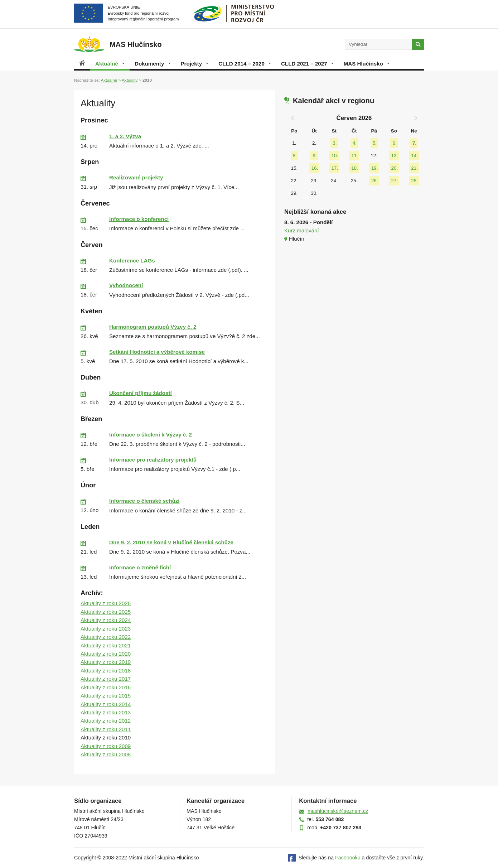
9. (315, 156)
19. (375, 168)
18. (355, 168)
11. (355, 156)
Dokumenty (153, 64)
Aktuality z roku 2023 (106, 629)
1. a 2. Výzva (125, 136)
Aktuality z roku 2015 (106, 696)
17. (335, 168)
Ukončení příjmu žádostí (141, 393)
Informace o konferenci (139, 219)
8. (295, 156)
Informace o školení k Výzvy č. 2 (151, 435)
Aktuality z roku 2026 (106, 603)
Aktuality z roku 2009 (106, 746)
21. (414, 168)
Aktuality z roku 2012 (106, 721)
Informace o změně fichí (140, 567)
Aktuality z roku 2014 (106, 704)
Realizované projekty (136, 177)
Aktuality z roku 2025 (106, 612)
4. (355, 143)
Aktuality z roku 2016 (106, 687)
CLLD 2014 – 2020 (245, 64)
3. (335, 143)
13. (395, 156)
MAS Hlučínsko (367, 64)
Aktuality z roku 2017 (106, 679)
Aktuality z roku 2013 (106, 712)
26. (375, 181)
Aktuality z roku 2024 (106, 620)
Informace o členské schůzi (144, 501)
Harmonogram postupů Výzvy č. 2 (153, 327)
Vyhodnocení (126, 285)
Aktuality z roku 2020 (106, 654)
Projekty (195, 64)
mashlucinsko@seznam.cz (338, 811)
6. (394, 143)
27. (395, 181)
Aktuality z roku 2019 (106, 662)
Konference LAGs (132, 261)
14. (414, 156)
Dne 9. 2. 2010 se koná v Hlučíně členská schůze (171, 542)
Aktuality (130, 80)
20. (395, 168)
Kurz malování (302, 230)
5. (375, 143)
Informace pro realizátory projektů (153, 460)
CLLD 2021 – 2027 (307, 64)
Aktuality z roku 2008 (106, 754)
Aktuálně (110, 64)
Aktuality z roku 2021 (106, 645)
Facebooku (348, 858)
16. (315, 168)
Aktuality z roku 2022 (106, 637)
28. (414, 181)
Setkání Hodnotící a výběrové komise (157, 352)
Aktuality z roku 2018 (106, 671)
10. (335, 156)
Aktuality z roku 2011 (106, 729)
